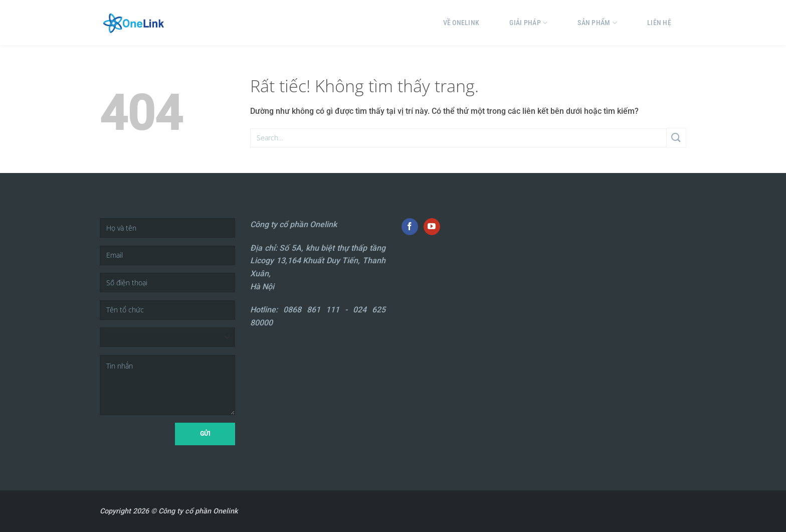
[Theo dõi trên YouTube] (432, 227)
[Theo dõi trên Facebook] (410, 227)
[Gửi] (676, 138)
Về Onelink (461, 23)
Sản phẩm (597, 23)
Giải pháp (528, 23)
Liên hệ (659, 23)
